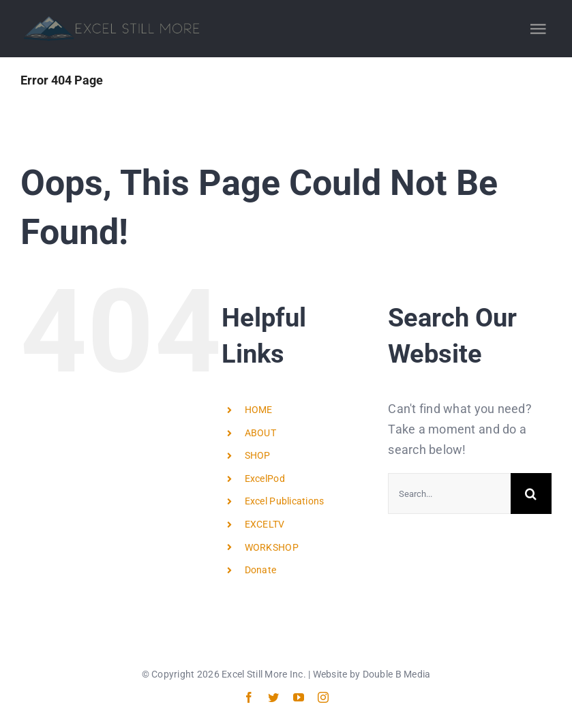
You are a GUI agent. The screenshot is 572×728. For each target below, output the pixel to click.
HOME (259, 410)
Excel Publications (285, 501)
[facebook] (249, 697)
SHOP (258, 455)
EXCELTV (265, 524)
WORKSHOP (272, 547)
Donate (261, 570)
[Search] (531, 494)
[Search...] (449, 494)
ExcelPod (265, 479)
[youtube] (299, 697)
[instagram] (323, 697)
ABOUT (260, 433)
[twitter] (273, 697)
